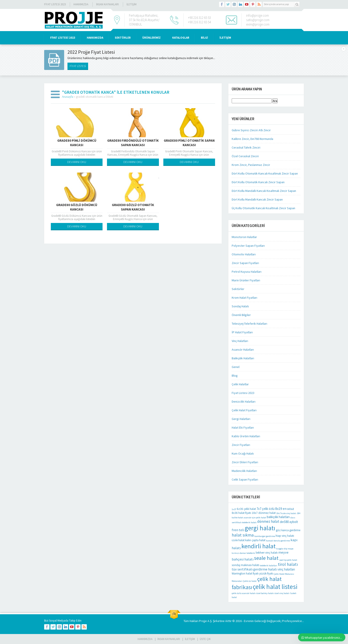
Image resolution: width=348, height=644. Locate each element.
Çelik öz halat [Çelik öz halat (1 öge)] (250, 581)
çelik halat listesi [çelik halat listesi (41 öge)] (275, 587)
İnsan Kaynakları (107, 4)
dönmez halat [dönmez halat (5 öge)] (268, 521)
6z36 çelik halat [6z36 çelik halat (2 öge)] (246, 509)
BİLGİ (204, 38)
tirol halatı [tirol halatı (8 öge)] (288, 564)
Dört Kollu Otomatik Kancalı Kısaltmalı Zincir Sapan (265, 173)
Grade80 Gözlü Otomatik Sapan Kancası (133, 207)
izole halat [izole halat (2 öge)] (238, 540)
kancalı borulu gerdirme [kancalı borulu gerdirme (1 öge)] (278, 541)
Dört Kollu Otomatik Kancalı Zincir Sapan (258, 182)
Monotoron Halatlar (244, 237)
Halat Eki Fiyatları (243, 427)
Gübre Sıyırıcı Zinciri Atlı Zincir (251, 130)
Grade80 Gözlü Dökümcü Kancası (77, 207)
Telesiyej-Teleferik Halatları (249, 324)
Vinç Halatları (240, 341)
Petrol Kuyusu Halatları (247, 272)
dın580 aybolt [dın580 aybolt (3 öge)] (289, 522)
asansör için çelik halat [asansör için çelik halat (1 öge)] (255, 518)
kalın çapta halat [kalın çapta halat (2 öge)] (255, 540)
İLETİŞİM (131, 4)
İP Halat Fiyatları (242, 332)
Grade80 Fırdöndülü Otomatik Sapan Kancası (133, 143)
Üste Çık (205, 639)
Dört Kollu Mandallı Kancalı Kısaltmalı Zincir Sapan (264, 191)
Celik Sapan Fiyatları (245, 479)
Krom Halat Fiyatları (244, 298)
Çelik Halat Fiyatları (244, 410)
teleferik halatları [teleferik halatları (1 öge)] (269, 565)
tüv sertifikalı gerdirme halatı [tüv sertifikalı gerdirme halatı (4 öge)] (254, 569)
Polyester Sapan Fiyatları (248, 246)
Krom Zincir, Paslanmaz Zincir (251, 165)
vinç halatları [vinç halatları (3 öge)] (286, 569)
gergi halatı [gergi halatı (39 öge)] (260, 528)
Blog (235, 376)
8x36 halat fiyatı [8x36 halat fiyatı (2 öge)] (241, 513)
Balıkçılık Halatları (243, 358)
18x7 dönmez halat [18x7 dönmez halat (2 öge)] (264, 513)
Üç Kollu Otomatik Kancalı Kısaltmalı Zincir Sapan (263, 208)
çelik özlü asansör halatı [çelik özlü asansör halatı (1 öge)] (244, 593)
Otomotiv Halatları (244, 254)
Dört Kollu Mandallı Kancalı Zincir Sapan (257, 199)
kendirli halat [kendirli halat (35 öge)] (259, 546)
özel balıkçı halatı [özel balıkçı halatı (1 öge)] (265, 593)
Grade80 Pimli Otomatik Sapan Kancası (189, 143)
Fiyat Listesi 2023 (55, 4)
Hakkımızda (81, 4)
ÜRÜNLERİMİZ (151, 38)
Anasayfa (68, 97)
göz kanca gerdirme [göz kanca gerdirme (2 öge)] (288, 530)
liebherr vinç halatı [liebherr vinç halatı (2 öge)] (267, 553)
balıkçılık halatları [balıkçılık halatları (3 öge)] (278, 517)
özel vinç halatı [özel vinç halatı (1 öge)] (282, 593)
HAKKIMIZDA (95, 38)
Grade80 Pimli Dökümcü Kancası (77, 143)
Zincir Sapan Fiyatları (245, 263)
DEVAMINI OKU (77, 162)
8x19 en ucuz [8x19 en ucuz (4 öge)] (285, 509)
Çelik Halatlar (240, 384)
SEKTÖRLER (123, 38)
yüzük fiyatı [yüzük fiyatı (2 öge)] (266, 573)
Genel (236, 367)
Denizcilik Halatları (244, 402)
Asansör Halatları (243, 350)
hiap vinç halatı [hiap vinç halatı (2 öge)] (285, 536)
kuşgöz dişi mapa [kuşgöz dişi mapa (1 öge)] (285, 549)
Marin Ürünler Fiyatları (246, 280)
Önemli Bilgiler (241, 315)
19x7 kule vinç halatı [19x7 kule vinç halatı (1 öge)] (286, 513)
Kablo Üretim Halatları (246, 436)
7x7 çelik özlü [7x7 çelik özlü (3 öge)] (266, 509)
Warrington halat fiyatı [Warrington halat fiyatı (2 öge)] (245, 573)
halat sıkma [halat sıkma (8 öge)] (243, 535)
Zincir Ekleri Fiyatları (245, 462)
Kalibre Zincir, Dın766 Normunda (252, 139)
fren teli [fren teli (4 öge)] (238, 530)
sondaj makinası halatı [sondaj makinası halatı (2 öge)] (245, 565)
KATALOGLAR (181, 38)
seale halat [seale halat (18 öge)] (266, 558)
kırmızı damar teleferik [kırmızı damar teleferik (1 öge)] (243, 553)
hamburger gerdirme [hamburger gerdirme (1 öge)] (265, 536)
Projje (203, 621)
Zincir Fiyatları (241, 445)
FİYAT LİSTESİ (78, 66)
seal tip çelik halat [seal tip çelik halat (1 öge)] (288, 560)
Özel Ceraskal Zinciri (245, 156)
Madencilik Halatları (244, 471)
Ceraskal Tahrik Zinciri (246, 147)
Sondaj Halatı (240, 306)
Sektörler (238, 289)
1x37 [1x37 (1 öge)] (234, 509)
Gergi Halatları (241, 419)
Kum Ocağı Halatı (243, 453)
